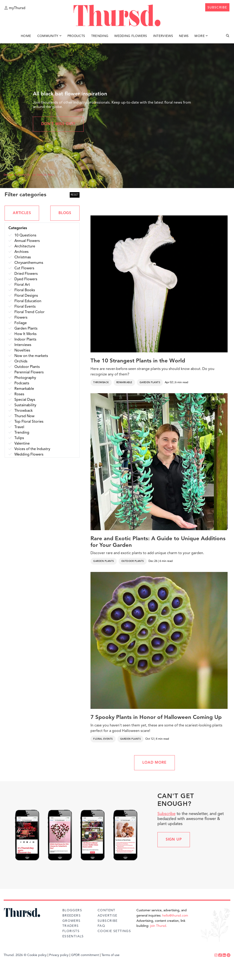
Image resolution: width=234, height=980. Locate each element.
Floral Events (103, 739)
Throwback (101, 383)
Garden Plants (150, 383)
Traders (71, 926)
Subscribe (166, 814)
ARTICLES (22, 213)
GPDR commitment (85, 955)
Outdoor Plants (133, 561)
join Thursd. (159, 926)
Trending (100, 36)
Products (76, 36)
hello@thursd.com (175, 916)
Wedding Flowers (131, 36)
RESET (75, 195)
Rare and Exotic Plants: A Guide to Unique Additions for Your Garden (158, 542)
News (184, 36)
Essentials (73, 936)
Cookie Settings (114, 931)
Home (26, 36)
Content (106, 910)
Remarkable (124, 383)
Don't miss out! (58, 124)
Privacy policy (59, 955)
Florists (71, 931)
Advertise (108, 916)
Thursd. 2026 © (15, 955)
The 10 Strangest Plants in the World (138, 361)
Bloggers (72, 910)
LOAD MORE (154, 763)
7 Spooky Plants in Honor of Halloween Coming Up (156, 718)
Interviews (163, 36)
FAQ (101, 926)
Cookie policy (37, 955)
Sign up (174, 840)
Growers (72, 921)
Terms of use (110, 955)
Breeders (72, 916)
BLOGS (65, 213)
